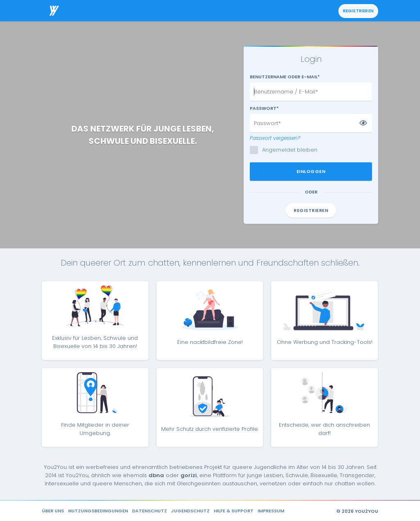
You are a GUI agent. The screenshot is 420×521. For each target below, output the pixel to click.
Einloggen (311, 171)
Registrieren (358, 11)
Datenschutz (150, 511)
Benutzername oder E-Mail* (285, 77)
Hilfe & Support (234, 511)
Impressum (271, 511)
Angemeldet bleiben (286, 150)
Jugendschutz (190, 511)
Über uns (53, 511)
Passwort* (264, 108)
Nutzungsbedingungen (98, 511)
